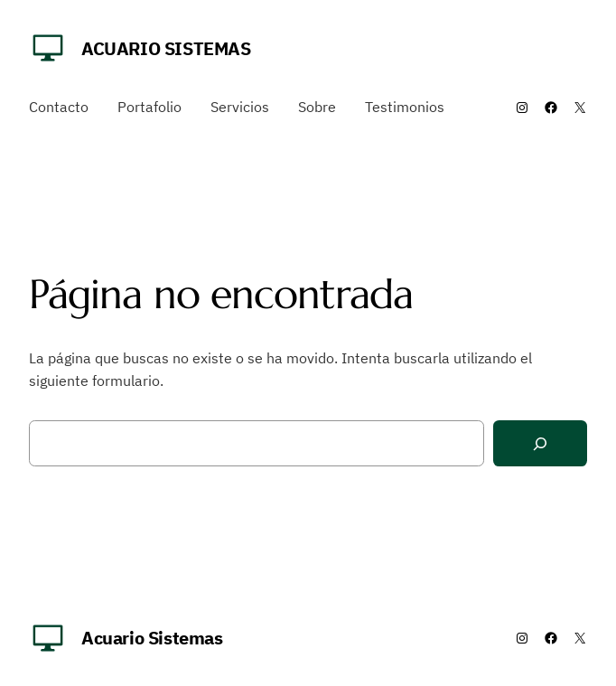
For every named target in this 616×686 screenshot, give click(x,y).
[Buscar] (540, 443)
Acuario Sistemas (166, 48)
